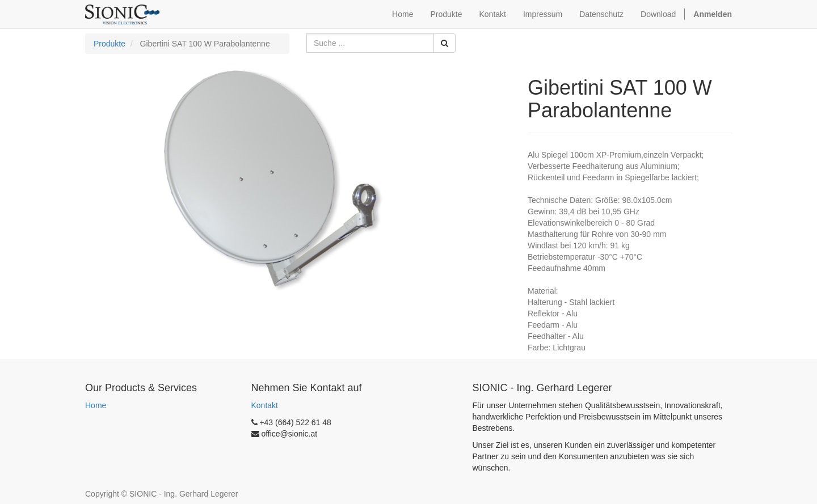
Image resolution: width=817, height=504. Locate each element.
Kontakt (265, 405)
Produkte (110, 44)
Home (96, 405)
